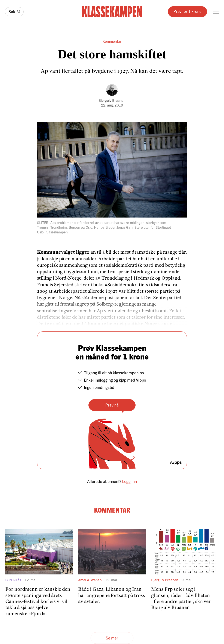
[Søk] (14, 12)
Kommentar (112, 41)
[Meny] (216, 12)
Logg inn (129, 481)
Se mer (112, 638)
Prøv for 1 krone (187, 11)
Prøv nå (112, 405)
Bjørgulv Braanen (112, 100)
